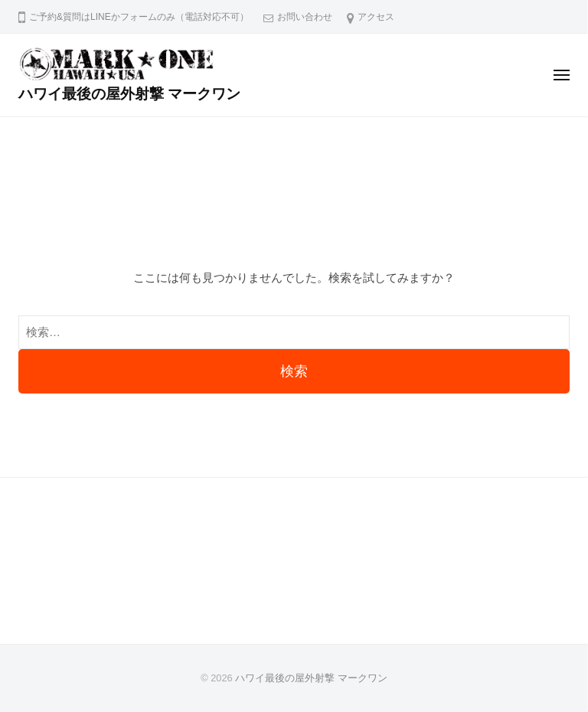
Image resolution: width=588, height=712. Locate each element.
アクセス (376, 17)
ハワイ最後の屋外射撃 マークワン (129, 94)
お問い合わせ (305, 17)
